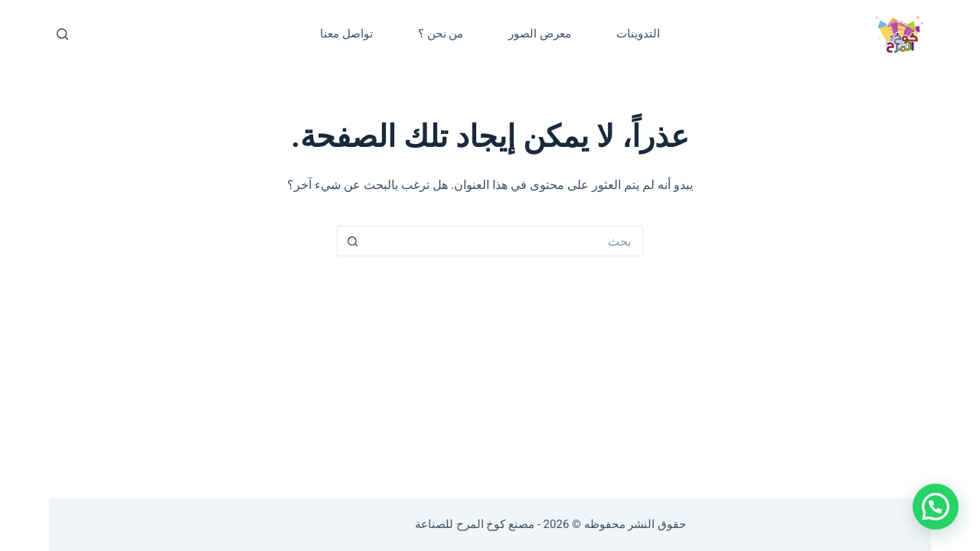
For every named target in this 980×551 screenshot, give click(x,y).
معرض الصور (540, 34)
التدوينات (638, 34)
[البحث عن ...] (505, 241)
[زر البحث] (352, 241)
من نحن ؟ (441, 34)
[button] (936, 507)
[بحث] (62, 34)
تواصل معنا (346, 34)
